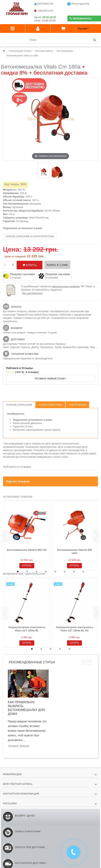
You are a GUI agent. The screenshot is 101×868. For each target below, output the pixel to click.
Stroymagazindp (79, 4)
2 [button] (27, 572)
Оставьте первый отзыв (50, 378)
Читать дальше (18, 746)
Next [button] (96, 536)
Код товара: (12, 184)
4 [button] (46, 572)
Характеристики (50, 405)
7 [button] (74, 572)
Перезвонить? (81, 18)
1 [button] (18, 572)
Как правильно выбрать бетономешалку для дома (26, 708)
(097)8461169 (43, 4)
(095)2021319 (43, 11)
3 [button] (37, 572)
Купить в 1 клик (57, 265)
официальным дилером (66, 286)
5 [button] (55, 572)
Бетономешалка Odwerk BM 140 (27, 550)
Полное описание (19, 405)
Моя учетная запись (18, 784)
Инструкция (77, 405)
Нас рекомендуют (32, 293)
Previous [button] (5, 536)
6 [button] (65, 572)
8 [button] (83, 572)
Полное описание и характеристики (30, 236)
